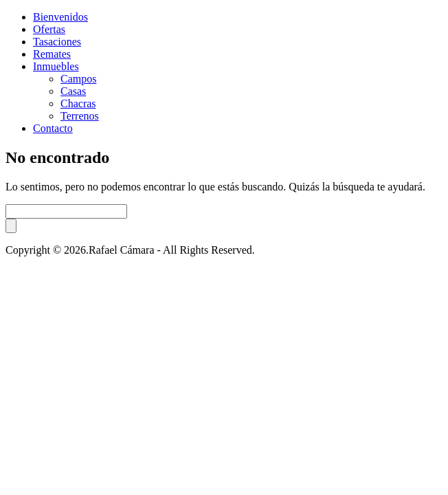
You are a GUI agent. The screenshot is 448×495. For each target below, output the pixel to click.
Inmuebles (56, 66)
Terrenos (80, 116)
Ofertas (49, 29)
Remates (52, 54)
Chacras (78, 103)
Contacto (53, 128)
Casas (73, 91)
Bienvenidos (60, 17)
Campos (78, 79)
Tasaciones (57, 42)
